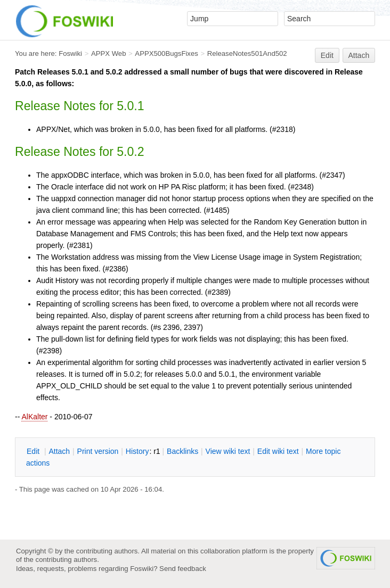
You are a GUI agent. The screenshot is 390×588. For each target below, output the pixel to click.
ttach (59, 451)
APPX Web (109, 53)
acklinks (182, 451)
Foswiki (70, 53)
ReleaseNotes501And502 (247, 53)
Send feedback (183, 569)
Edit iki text (278, 451)
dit (34, 451)
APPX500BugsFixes (166, 53)
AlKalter (34, 417)
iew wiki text (228, 451)
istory (137, 451)
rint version (98, 451)
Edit (327, 55)
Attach (359, 55)
